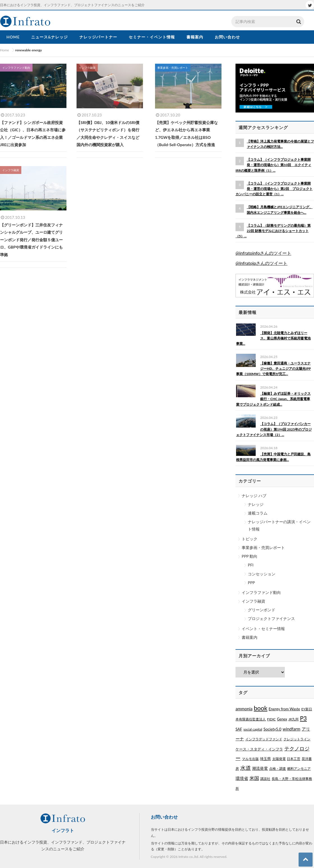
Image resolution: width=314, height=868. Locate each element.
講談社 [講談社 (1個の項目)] (265, 779)
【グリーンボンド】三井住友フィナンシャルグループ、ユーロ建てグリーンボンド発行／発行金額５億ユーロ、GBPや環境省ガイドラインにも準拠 (31, 240)
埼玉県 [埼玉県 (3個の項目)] (265, 759)
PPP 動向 (250, 556)
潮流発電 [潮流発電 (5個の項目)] (260, 768)
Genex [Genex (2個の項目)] (282, 719)
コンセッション (262, 574)
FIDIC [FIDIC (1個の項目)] (272, 719)
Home (4, 50)
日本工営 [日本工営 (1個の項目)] (294, 759)
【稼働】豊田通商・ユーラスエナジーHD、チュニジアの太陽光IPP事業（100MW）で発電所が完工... (273, 368)
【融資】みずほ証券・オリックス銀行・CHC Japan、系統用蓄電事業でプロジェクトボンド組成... (273, 399)
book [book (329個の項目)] (260, 708)
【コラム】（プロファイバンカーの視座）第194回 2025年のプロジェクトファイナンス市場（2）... (274, 429)
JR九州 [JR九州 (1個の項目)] (294, 719)
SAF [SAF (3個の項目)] (239, 729)
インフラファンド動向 (261, 592)
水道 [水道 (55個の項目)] (246, 768)
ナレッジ (256, 504)
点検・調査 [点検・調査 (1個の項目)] (278, 769)
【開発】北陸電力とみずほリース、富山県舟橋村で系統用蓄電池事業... (273, 338)
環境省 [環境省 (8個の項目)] (242, 778)
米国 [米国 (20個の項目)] (254, 778)
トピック (250, 539)
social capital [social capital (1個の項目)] (253, 729)
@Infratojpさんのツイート (261, 263)
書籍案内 (250, 637)
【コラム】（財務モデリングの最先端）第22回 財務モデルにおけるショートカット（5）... (273, 231)
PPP (251, 583)
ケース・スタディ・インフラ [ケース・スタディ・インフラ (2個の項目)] (259, 749)
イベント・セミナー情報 (263, 629)
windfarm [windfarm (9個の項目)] (291, 729)
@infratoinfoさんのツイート (263, 253)
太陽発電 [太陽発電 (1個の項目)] (279, 759)
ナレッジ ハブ (254, 496)
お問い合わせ (164, 817)
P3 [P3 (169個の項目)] (303, 718)
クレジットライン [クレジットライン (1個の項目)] (297, 739)
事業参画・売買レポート (263, 547)
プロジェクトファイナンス (271, 618)
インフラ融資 (253, 601)
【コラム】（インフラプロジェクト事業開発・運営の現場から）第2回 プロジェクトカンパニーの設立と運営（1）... (274, 189)
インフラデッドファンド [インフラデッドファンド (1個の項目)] (264, 739)
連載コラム (258, 513)
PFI (251, 565)
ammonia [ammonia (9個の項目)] (244, 709)
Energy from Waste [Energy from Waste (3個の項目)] (284, 709)
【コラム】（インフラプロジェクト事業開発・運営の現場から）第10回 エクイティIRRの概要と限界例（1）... (273, 165)
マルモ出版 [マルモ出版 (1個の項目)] (250, 759)
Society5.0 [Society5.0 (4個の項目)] (273, 729)
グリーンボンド (262, 610)
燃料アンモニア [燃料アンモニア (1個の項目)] (299, 769)
